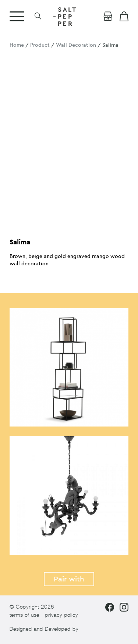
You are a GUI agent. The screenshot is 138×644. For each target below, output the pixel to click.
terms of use (24, 615)
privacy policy (61, 615)
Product (40, 45)
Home (17, 45)
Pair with (69, 579)
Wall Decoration (76, 45)
